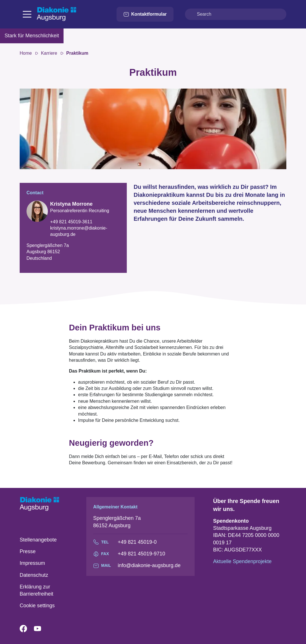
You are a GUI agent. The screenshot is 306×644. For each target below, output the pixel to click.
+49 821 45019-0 (137, 542)
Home (26, 53)
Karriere (49, 53)
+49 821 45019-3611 (71, 222)
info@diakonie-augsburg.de (149, 565)
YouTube (41, 629)
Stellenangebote (38, 540)
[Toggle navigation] (27, 14)
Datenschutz (34, 575)
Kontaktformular (145, 14)
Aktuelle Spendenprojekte (242, 561)
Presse (28, 551)
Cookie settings (37, 606)
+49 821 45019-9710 (141, 554)
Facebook (27, 629)
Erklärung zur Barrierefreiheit (36, 590)
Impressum (32, 563)
